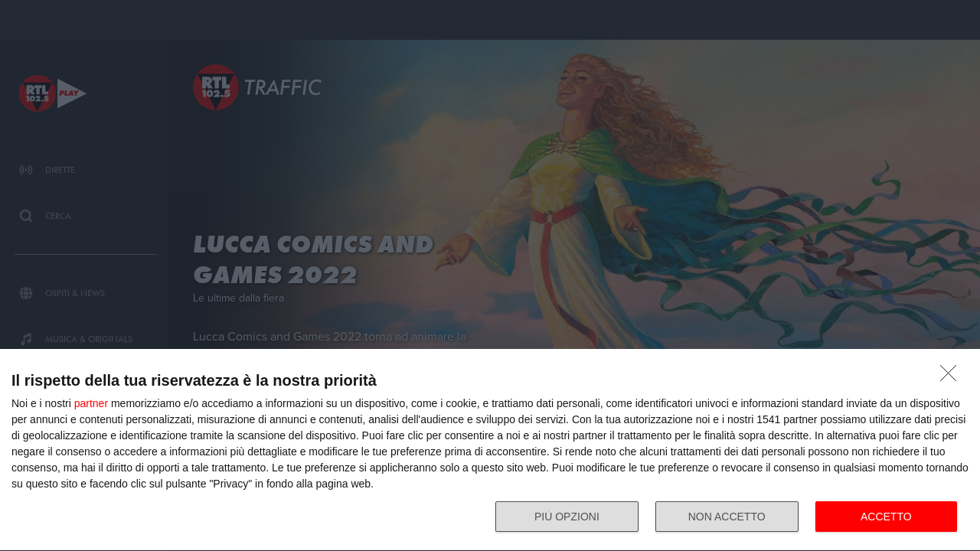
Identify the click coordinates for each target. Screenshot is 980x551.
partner (91, 403)
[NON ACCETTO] (952, 377)
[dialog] (490, 450)
